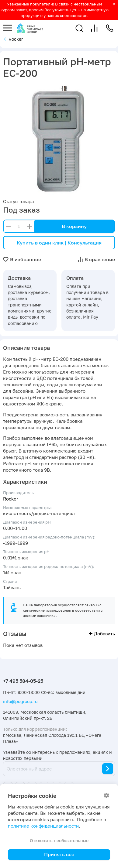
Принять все (59, 854)
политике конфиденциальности (43, 826)
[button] (79, 28)
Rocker (11, 499)
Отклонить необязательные (59, 841)
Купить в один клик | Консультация (59, 243)
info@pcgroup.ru (20, 701)
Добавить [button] (102, 634)
